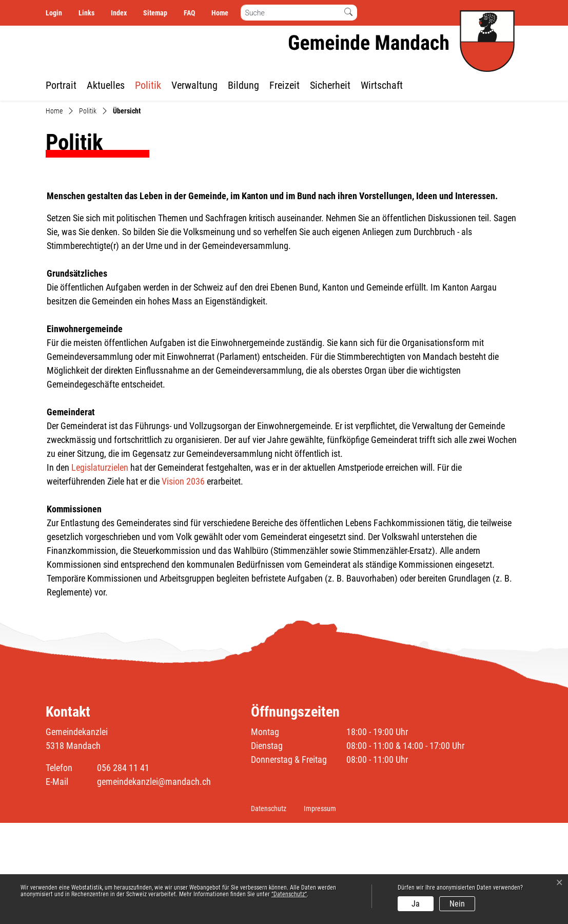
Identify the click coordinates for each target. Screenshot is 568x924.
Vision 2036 (183, 582)
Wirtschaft (382, 85)
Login (54, 13)
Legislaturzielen (100, 569)
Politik (148, 85)
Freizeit (285, 85)
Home (220, 13)
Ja (416, 904)
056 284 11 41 (123, 869)
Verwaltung (194, 85)
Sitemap (155, 13)
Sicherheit (330, 85)
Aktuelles (106, 85)
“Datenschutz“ (289, 894)
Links (86, 13)
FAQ (189, 13)
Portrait (61, 85)
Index (119, 13)
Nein (457, 904)
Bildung (243, 85)
